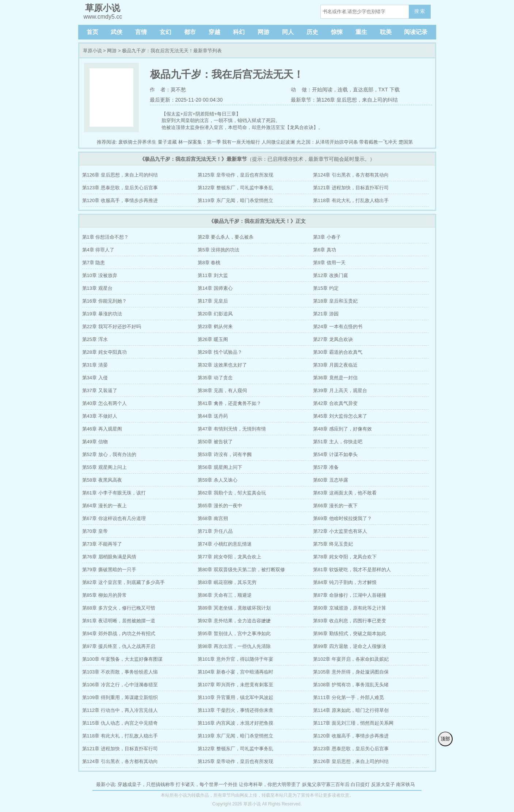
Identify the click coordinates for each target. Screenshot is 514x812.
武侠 (117, 32)
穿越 (214, 32)
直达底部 (363, 90)
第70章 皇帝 (95, 531)
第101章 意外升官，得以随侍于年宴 (235, 659)
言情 (141, 32)
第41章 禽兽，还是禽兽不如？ (229, 403)
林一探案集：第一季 (200, 142)
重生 (361, 32)
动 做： (301, 90)
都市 (190, 32)
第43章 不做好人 (100, 416)
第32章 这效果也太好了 (222, 365)
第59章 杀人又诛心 (218, 480)
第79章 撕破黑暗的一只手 (109, 570)
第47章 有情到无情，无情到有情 (232, 429)
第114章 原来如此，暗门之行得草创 (351, 710)
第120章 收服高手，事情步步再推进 (120, 200)
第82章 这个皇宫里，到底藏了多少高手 (123, 582)
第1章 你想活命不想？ (106, 237)
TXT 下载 (389, 90)
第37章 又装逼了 (100, 390)
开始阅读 (322, 90)
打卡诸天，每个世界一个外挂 (207, 784)
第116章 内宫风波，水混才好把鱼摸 (235, 723)
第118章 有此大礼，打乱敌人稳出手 (351, 200)
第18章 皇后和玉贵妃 (335, 301)
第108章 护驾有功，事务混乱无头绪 (351, 685)
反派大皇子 (383, 784)
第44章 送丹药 (213, 416)
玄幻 (165, 32)
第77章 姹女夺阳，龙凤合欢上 (229, 557)
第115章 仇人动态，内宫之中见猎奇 (120, 723)
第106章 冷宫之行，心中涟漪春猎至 (120, 685)
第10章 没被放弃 (100, 275)
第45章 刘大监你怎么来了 (340, 416)
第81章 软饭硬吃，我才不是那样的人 (352, 570)
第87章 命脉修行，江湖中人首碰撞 (350, 595)
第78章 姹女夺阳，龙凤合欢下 (345, 557)
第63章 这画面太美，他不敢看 (345, 493)
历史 (312, 32)
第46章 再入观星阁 (102, 429)
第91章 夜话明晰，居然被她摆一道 (119, 621)
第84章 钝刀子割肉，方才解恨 (345, 582)
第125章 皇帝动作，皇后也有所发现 (235, 175)
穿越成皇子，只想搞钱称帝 (146, 784)
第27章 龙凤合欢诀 (333, 339)
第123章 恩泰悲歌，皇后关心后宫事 (120, 188)
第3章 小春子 (327, 237)
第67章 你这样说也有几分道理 (114, 518)
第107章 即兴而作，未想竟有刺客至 (235, 685)
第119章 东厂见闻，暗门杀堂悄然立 (235, 200)
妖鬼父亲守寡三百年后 (326, 784)
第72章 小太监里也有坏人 (340, 531)
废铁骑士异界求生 (137, 142)
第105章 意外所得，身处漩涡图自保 (351, 672)
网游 (263, 32)
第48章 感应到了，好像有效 (342, 429)
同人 (288, 32)
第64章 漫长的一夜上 (104, 506)
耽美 (386, 32)
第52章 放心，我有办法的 (109, 454)
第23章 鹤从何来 (215, 327)
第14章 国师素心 (215, 288)
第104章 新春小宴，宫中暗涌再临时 (235, 672)
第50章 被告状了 (215, 442)
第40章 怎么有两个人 (104, 403)
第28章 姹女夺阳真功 (104, 352)
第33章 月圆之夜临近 (335, 365)
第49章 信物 (95, 442)
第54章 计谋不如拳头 (335, 454)
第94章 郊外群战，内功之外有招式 (119, 633)
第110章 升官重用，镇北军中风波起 (235, 697)
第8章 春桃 (209, 263)
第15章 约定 (326, 288)
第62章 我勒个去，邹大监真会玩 (232, 493)
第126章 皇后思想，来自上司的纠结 (120, 175)
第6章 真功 (325, 250)
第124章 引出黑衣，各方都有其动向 (351, 175)
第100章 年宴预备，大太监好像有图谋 (122, 659)
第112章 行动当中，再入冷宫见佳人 (120, 710)
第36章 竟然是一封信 (335, 378)
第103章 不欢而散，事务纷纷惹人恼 (120, 672)
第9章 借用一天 (329, 263)
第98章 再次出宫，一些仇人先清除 (234, 646)
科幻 (239, 32)
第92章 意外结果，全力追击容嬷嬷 (234, 621)
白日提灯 (360, 784)
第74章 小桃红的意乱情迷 (225, 544)
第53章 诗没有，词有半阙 (225, 454)
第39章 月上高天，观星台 (340, 390)
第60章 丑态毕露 (331, 480)
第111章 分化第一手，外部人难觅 (349, 697)
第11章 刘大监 (213, 275)
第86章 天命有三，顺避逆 (225, 595)
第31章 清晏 (95, 365)
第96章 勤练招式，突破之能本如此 (350, 633)
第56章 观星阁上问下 (220, 467)
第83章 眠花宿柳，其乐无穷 (227, 582)
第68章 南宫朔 (213, 518)
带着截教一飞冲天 (378, 142)
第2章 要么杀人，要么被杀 (226, 237)
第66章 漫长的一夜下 (335, 506)
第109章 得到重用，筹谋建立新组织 (120, 697)
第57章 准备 (326, 467)
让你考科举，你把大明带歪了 (270, 784)
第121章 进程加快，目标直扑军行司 (351, 188)
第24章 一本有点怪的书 (338, 327)
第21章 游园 (326, 314)
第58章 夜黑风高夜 (102, 480)
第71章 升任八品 (215, 531)
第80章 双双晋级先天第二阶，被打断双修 (241, 570)
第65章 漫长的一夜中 (220, 506)
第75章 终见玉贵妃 (333, 544)
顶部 (445, 739)
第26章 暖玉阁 (213, 339)
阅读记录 (416, 32)
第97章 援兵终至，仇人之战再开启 (119, 646)
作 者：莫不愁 (168, 90)
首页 (92, 32)
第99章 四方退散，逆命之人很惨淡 (350, 646)
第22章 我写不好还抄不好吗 (112, 327)
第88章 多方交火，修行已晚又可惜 (119, 608)
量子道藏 (167, 142)
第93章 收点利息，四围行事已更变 (350, 621)
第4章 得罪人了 (98, 250)
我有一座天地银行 (241, 142)
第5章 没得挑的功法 (219, 250)
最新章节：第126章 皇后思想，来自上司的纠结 (344, 100)
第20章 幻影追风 (215, 314)
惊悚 (337, 32)
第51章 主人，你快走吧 (338, 442)
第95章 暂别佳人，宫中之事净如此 (234, 633)
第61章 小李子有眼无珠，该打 (114, 493)
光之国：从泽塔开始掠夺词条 (327, 142)
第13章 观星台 (97, 288)
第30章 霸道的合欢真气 (338, 352)
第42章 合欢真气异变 (335, 403)
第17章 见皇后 (213, 301)
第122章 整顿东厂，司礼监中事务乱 (235, 188)
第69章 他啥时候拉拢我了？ (342, 518)
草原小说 (92, 51)
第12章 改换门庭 (331, 275)
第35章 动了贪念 (215, 378)
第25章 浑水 (95, 339)
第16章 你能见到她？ (104, 301)
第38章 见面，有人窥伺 (222, 390)
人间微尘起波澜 (278, 142)
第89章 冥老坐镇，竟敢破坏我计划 (234, 608)
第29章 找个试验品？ (220, 352)
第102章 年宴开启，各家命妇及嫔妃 (351, 659)
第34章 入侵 (95, 378)
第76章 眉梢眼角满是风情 (109, 557)
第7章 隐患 (94, 263)
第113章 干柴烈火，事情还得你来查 (235, 710)
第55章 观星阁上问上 (104, 467)
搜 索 (420, 11)
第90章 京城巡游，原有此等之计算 (350, 608)
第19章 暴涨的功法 (102, 314)
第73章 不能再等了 (102, 544)
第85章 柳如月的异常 (104, 595)
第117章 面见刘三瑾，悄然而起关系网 (353, 723)
